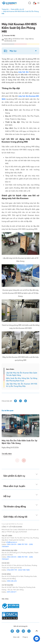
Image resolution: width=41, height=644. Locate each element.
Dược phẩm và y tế (17, 9)
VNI (3, 599)
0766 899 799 (12, 570)
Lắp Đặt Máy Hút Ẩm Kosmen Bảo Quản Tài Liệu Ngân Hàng (22, 374)
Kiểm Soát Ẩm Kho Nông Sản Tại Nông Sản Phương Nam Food (22, 379)
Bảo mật (16, 637)
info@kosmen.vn (11, 542)
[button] (20, 51)
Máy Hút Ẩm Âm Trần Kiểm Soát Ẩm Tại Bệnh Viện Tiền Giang (19, 442)
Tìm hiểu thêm (7, 454)
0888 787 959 (23, 544)
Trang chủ (5, 9)
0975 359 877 (12, 592)
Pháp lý (25, 637)
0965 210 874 (12, 544)
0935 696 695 (12, 581)
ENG (7, 599)
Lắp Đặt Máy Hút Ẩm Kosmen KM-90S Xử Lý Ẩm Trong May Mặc (22, 385)
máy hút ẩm (23, 72)
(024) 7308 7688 (24, 570)
